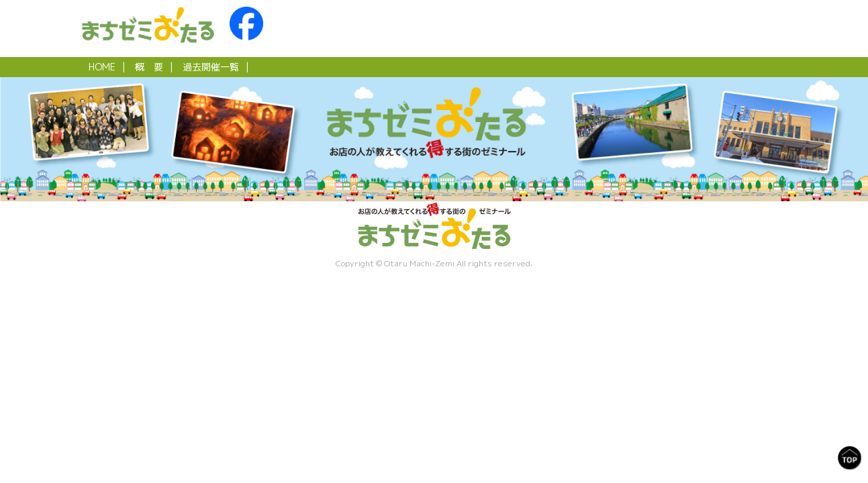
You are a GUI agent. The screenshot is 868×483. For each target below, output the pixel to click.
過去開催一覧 (211, 67)
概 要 (149, 67)
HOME (102, 67)
